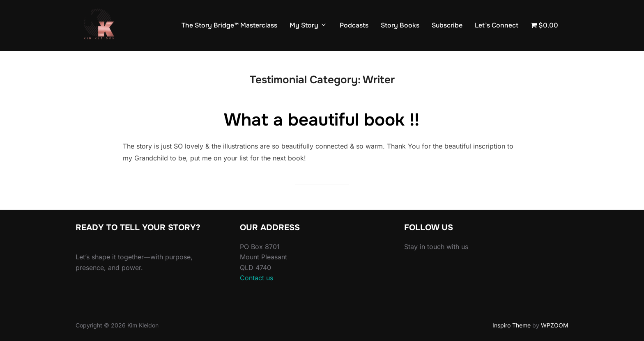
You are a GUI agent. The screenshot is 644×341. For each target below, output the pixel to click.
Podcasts (354, 25)
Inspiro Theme (512, 325)
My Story (308, 25)
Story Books (400, 25)
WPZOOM (555, 325)
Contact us (256, 278)
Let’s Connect (497, 25)
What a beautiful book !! (322, 120)
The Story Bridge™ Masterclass (229, 25)
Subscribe (447, 25)
